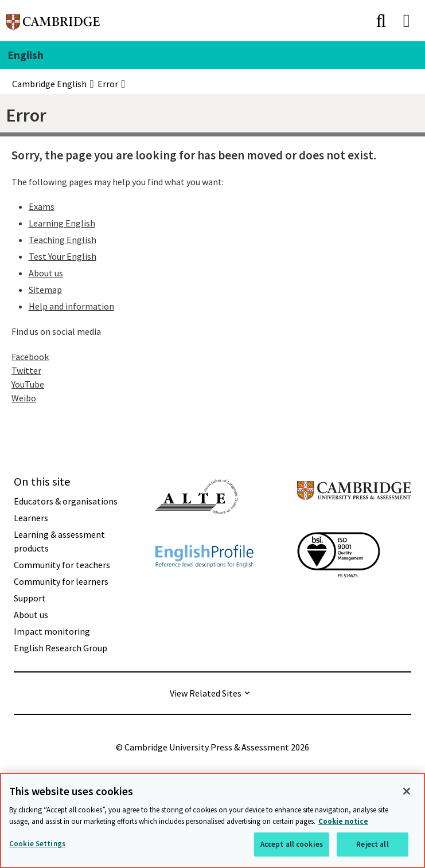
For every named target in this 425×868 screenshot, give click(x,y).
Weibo (24, 398)
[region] (212, 820)
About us (46, 273)
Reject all (372, 844)
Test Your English (63, 256)
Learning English (62, 223)
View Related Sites (206, 693)
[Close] (407, 791)
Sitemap (45, 290)
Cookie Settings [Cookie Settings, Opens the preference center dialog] (37, 844)
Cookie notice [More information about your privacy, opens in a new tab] (343, 821)
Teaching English (63, 240)
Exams (42, 206)
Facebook (30, 357)
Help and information (71, 306)
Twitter (26, 370)
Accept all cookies (292, 844)
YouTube (28, 384)
